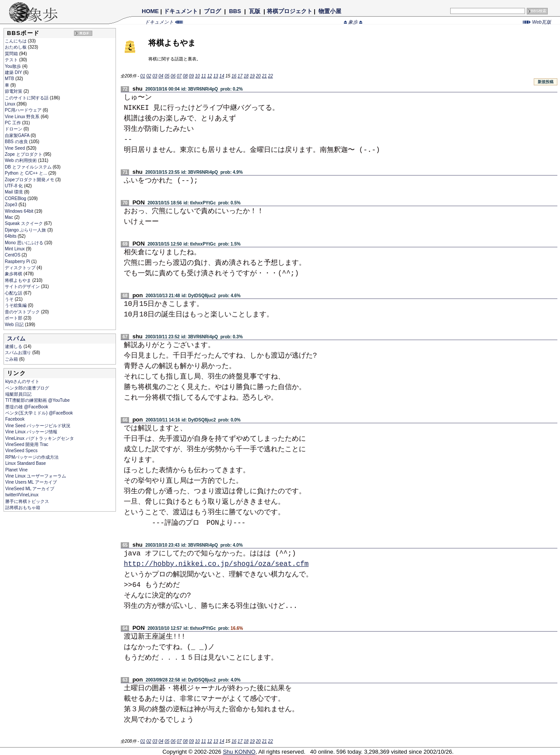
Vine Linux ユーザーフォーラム (36, 476)
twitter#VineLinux (22, 495)
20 (258, 76)
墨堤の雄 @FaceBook (27, 407)
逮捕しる (14, 346)
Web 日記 (15, 325)
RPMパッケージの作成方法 (32, 457)
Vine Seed (16, 148)
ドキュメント (181, 11)
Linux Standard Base (26, 463)
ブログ (213, 11)
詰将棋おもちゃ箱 (23, 507)
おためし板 (16, 47)
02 (149, 76)
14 (222, 76)
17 (240, 76)
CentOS (13, 255)
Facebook (15, 419)
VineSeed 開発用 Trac (27, 444)
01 (143, 76)
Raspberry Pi (18, 262)
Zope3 (12, 205)
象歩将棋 (14, 274)
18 (246, 76)
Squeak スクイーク (24, 223)
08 (185, 76)
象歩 (353, 22)
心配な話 (14, 293)
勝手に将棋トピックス (27, 501)
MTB (10, 79)
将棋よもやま (19, 280)
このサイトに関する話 (27, 98)
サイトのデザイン (23, 286)
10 (198, 76)
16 (234, 76)
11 (204, 76)
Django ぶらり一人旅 (26, 230)
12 (210, 76)
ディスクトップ (21, 268)
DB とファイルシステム (29, 167)
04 (161, 76)
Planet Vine (16, 470)
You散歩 (14, 66)
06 (173, 76)
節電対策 (14, 91)
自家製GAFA (18, 135)
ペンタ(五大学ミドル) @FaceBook (39, 413)
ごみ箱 (12, 359)
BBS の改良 (17, 142)
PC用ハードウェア (24, 110)
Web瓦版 (537, 22)
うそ (10, 299)
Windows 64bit (20, 211)
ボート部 (14, 318)
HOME (150, 11)
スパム (16, 339)
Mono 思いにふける (25, 243)
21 (264, 76)
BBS (235, 11)
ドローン (14, 129)
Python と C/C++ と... (26, 173)
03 (155, 76)
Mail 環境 (14, 192)
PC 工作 (13, 123)
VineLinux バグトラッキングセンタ (40, 438)
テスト (12, 60)
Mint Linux (15, 249)
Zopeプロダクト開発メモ (30, 180)
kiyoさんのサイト (22, 381)
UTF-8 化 (14, 186)
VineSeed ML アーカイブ (30, 489)
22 (271, 76)
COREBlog (16, 198)
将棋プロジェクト (290, 11)
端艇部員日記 (18, 394)
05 (167, 76)
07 (179, 76)
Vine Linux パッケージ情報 (31, 432)
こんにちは (16, 41)
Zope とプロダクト (24, 154)
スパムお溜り (19, 353)
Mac (10, 217)
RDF (84, 33)
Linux (11, 104)
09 (191, 76)
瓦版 (254, 11)
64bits (11, 236)
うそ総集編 (16, 305)
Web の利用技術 (21, 160)
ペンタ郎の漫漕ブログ (27, 388)
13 (215, 76)
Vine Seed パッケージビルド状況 (38, 426)
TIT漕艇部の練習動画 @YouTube (37, 400)
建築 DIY (14, 72)
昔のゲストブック (23, 312)
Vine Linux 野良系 (23, 117)
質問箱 (12, 54)
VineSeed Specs (21, 451)
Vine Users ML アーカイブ (31, 482)
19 (252, 76)
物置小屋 (330, 11)
